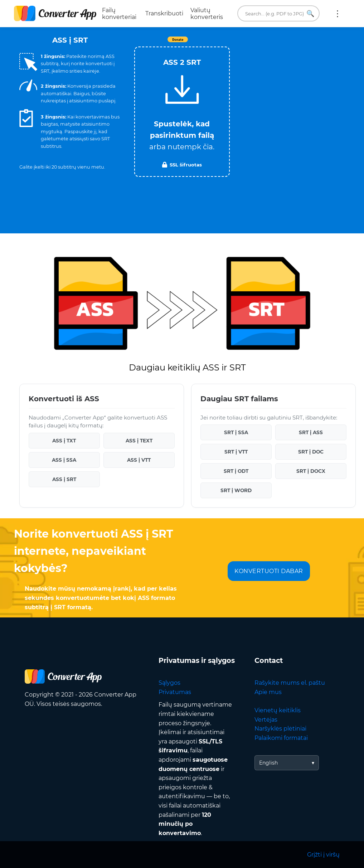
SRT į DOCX (311, 471)
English (268, 763)
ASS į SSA (64, 460)
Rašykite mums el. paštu (290, 683)
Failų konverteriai (119, 14)
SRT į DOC (311, 452)
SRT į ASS (311, 432)
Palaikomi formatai (281, 738)
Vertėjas (266, 720)
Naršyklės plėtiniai (280, 729)
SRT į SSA (236, 432)
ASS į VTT (139, 460)
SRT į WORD (236, 490)
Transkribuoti (164, 13)
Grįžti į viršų (323, 855)
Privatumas (175, 692)
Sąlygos (169, 683)
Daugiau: (338, 14)
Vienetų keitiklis (278, 710)
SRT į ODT (236, 471)
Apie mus (268, 692)
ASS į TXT (64, 441)
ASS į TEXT (139, 441)
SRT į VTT (236, 452)
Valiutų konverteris (207, 14)
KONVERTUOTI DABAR (269, 571)
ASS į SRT (64, 479)
